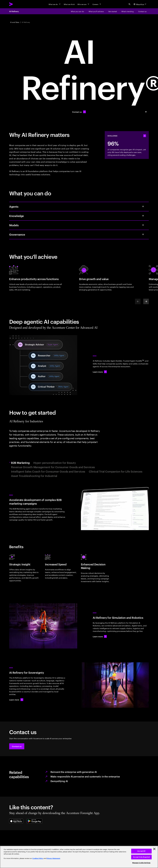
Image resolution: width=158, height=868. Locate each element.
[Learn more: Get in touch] (16, 700)
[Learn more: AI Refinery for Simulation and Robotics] (100, 636)
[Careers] (97, 4)
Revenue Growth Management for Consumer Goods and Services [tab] (53, 467)
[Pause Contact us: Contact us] (146, 112)
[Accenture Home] (16, 4)
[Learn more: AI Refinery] (100, 372)
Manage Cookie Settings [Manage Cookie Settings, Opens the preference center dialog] (141, 863)
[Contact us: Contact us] (79, 112)
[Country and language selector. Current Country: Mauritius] (140, 4)
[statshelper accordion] (145, 136)
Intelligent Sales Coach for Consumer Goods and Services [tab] (48, 471)
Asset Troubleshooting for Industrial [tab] (34, 476)
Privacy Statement (53, 858)
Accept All (141, 851)
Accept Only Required (141, 857)
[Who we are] (84, 4)
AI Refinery (14, 11)
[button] (17, 746)
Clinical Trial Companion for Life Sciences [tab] (116, 471)
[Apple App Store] (16, 821)
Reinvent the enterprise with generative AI (74, 772)
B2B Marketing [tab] (21, 463)
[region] (79, 857)
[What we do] (55, 4)
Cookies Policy (38, 858)
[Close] (154, 849)
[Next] (146, 301)
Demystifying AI (59, 781)
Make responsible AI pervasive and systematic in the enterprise (85, 776)
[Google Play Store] (34, 821)
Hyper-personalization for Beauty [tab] (55, 463)
